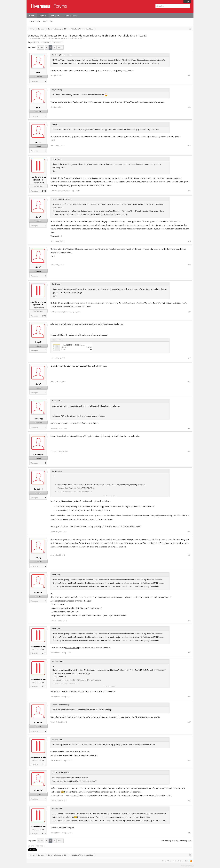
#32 (189, 532)
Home (32, 15)
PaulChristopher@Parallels (38, 178)
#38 (189, 760)
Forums (43, 15)
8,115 (44, 653)
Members (55, 15)
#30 (189, 428)
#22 (189, 107)
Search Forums (35, 21)
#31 (189, 452)
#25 (189, 241)
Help (174, 861)
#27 (189, 312)
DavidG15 (38, 489)
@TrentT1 (58, 60)
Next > (60, 47)
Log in (187, 2)
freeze (36, 42)
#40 (189, 833)
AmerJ (38, 558)
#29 (189, 381)
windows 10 (58, 42)
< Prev (41, 47)
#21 (189, 76)
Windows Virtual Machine (48, 38)
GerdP (38, 142)
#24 (189, 191)
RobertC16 (38, 454)
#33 (189, 555)
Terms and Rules (187, 866)
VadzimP (38, 592)
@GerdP (56, 178)
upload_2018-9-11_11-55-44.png (73, 345)
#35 (189, 653)
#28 (189, 358)
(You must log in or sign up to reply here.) (177, 841)
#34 (189, 621)
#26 (189, 265)
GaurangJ (38, 419)
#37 (189, 722)
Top (187, 861)
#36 (189, 697)
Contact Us (166, 861)
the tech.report (72, 648)
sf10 (38, 73)
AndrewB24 (70, 38)
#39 (189, 801)
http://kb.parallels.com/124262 (147, 63)
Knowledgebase (71, 15)
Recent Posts (48, 21)
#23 (189, 145)
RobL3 (38, 342)
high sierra (46, 42)
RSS (191, 861)
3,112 (44, 191)
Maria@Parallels (38, 646)
